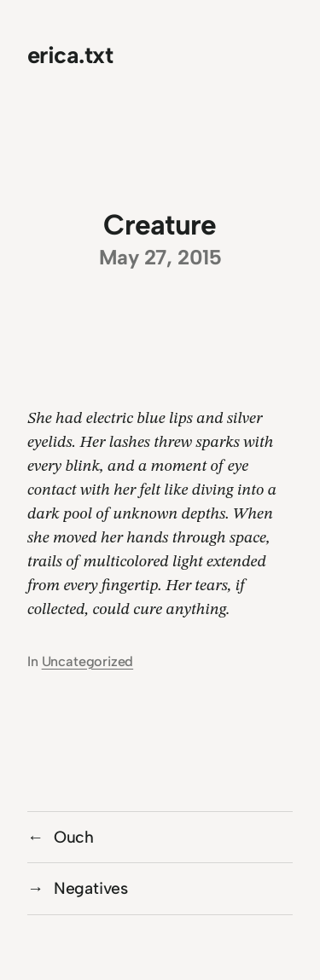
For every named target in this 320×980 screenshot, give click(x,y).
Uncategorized (88, 661)
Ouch (74, 837)
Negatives (91, 888)
